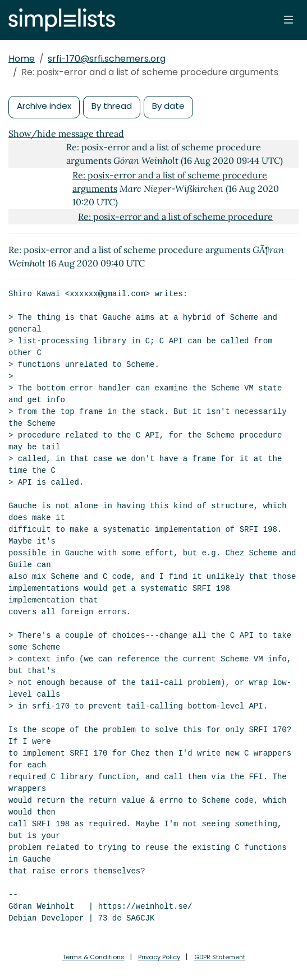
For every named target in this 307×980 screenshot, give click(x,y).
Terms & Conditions (93, 957)
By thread (112, 106)
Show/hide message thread (66, 134)
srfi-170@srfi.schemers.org (107, 59)
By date (168, 106)
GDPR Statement (220, 957)
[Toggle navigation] (288, 20)
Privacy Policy (159, 957)
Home (22, 59)
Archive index (44, 106)
